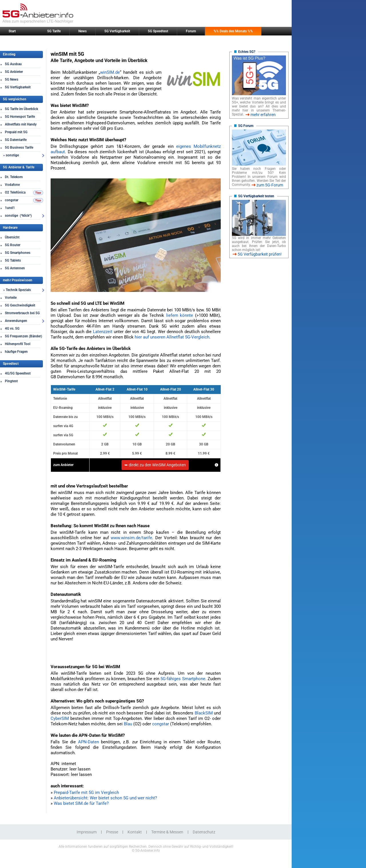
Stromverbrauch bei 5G (22, 313)
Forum (191, 31)
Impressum (87, 832)
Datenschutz (204, 832)
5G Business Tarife (19, 148)
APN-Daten (88, 742)
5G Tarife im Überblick (21, 109)
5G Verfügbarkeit (117, 31)
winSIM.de (110, 72)
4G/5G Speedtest (18, 373)
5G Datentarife (16, 140)
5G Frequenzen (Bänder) (23, 336)
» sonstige (11, 155)
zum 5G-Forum (270, 185)
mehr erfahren (263, 115)
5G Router (13, 245)
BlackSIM (204, 713)
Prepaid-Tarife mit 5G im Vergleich (86, 793)
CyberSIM (60, 718)
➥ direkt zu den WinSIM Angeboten (155, 465)
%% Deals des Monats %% (233, 31)
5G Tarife (54, 31)
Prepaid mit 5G (16, 132)
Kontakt (135, 832)
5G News (12, 79)
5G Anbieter (14, 72)
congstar (12, 200)
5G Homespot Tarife (20, 117)
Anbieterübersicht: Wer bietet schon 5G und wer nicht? (105, 798)
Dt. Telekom (14, 177)
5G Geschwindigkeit (20, 305)
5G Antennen (15, 268)
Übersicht (12, 237)
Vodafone (12, 185)
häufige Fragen (16, 352)
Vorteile (11, 298)
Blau (128, 724)
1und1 (10, 208)
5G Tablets (13, 260)
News (82, 31)
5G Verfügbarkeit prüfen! (260, 254)
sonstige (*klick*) (18, 216)
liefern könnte (180, 315)
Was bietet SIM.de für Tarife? (81, 803)
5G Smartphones (18, 253)
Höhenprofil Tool (18, 344)
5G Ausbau (13, 64)
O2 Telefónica (15, 192)
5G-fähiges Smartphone (183, 679)
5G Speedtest (158, 31)
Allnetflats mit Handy (21, 124)
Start (12, 31)
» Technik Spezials (17, 290)
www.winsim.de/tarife (131, 538)
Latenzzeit (103, 332)
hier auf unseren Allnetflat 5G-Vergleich (172, 337)
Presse (112, 832)
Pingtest (11, 381)
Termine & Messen (167, 832)
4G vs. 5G (12, 329)
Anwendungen (16, 321)
